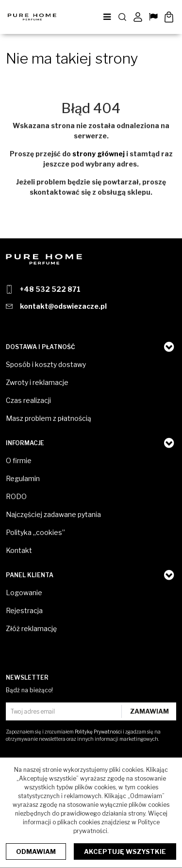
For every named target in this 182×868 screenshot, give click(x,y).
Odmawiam (36, 851)
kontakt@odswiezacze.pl (63, 306)
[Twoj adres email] (65, 711)
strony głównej (99, 154)
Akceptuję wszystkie (125, 851)
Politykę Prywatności (98, 732)
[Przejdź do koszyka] (169, 17)
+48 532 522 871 (50, 289)
